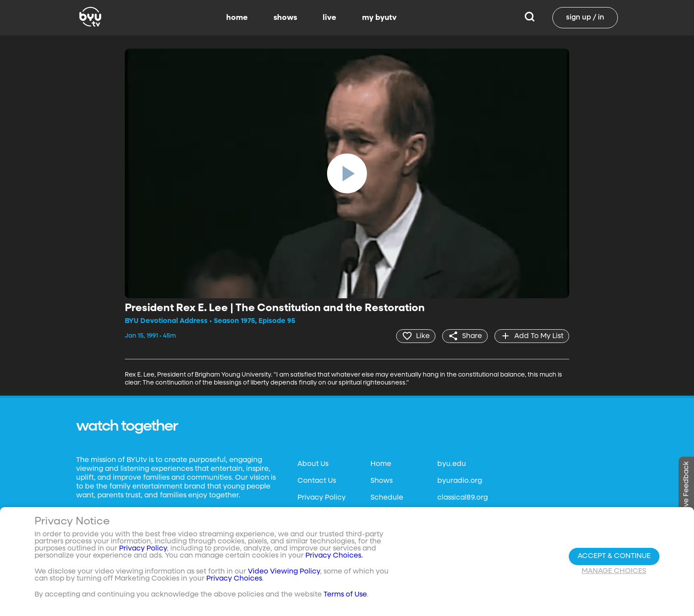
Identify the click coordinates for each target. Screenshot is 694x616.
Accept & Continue (614, 556)
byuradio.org (460, 481)
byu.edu (452, 464)
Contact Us (317, 481)
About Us (313, 464)
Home (381, 464)
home (237, 18)
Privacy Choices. (334, 556)
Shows (382, 481)
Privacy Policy (322, 498)
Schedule (387, 498)
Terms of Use (345, 595)
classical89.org (463, 498)
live (330, 18)
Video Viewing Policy (284, 572)
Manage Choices (614, 571)
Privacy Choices (234, 579)
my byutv (379, 18)
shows (285, 18)
